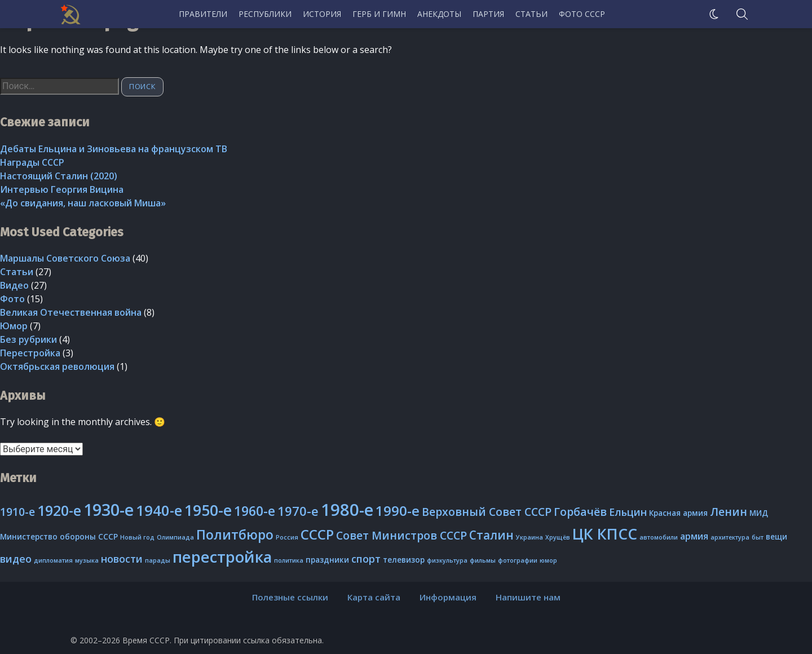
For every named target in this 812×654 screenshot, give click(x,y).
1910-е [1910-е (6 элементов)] (17, 512)
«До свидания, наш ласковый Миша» (83, 203)
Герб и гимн (379, 14)
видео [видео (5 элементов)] (16, 559)
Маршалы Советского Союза (65, 258)
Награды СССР (32, 162)
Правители (203, 14)
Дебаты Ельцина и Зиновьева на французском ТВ (114, 149)
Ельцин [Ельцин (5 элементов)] (628, 512)
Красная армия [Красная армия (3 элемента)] (678, 513)
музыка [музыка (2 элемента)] (87, 560)
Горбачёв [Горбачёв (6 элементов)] (580, 512)
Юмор (14, 326)
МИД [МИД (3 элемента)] (759, 513)
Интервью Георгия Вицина (62, 189)
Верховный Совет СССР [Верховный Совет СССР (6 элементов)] (487, 512)
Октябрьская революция (57, 366)
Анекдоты (439, 14)
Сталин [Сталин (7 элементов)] (491, 535)
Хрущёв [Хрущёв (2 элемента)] (558, 537)
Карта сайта (374, 597)
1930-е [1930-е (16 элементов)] (109, 509)
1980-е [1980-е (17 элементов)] (347, 510)
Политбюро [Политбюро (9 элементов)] (235, 534)
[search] (742, 14)
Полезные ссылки (290, 597)
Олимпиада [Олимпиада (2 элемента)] (175, 537)
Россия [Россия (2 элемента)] (287, 537)
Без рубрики (28, 339)
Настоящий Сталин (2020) (59, 176)
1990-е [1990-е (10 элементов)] (398, 511)
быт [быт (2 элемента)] (758, 537)
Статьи (531, 14)
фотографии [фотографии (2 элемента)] (518, 560)
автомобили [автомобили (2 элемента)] (659, 537)
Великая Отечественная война (71, 312)
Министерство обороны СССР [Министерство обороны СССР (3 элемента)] (59, 537)
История (322, 14)
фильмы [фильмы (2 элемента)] (483, 560)
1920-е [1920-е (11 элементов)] (59, 510)
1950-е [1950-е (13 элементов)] (208, 510)
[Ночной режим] (714, 14)
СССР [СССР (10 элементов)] (317, 534)
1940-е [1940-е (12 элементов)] (159, 510)
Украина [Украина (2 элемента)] (529, 537)
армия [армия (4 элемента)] (694, 536)
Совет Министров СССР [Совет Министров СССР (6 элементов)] (401, 535)
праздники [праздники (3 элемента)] (327, 560)
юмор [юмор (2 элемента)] (548, 560)
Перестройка (30, 353)
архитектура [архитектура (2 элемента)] (730, 537)
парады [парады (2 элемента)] (158, 560)
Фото (12, 299)
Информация (448, 597)
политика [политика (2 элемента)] (289, 560)
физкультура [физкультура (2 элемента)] (447, 560)
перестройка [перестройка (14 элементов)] (222, 557)
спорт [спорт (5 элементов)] (366, 559)
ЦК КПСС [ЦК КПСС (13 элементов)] (605, 534)
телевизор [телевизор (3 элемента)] (404, 560)
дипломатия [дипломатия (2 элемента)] (53, 560)
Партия (488, 14)
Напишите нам (528, 597)
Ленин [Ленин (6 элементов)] (729, 512)
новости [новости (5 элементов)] (122, 559)
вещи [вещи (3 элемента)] (776, 537)
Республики (265, 14)
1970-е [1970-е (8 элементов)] (298, 511)
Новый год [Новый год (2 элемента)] (137, 537)
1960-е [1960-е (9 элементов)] (255, 511)
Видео (14, 285)
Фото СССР (582, 14)
